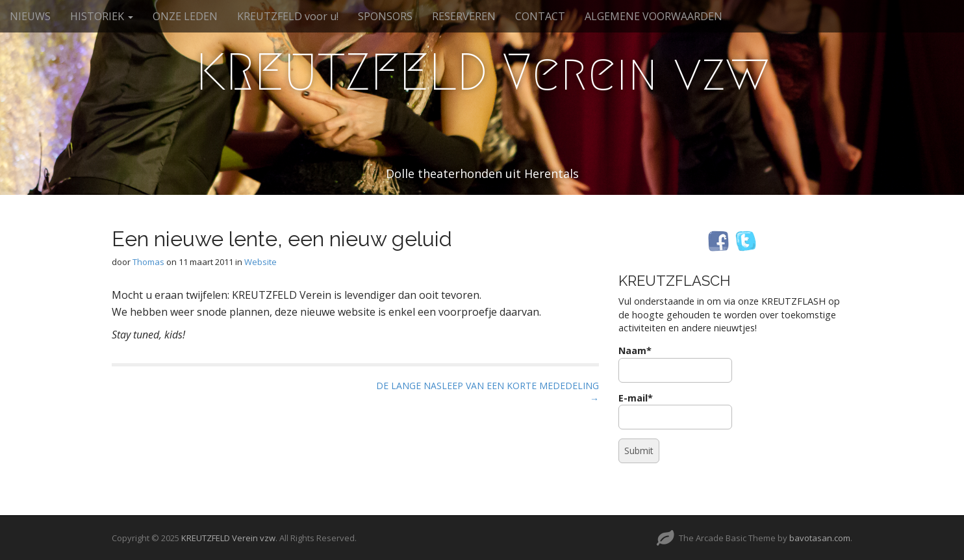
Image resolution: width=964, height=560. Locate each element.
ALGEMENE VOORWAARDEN (653, 16)
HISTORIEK (102, 16)
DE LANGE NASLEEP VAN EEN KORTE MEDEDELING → (488, 392)
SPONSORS (385, 16)
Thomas (148, 262)
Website (260, 262)
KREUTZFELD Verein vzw (482, 72)
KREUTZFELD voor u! (288, 16)
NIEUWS (30, 16)
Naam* (675, 363)
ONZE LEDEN (185, 16)
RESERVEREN (464, 16)
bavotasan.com (820, 538)
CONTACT (540, 16)
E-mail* (675, 411)
